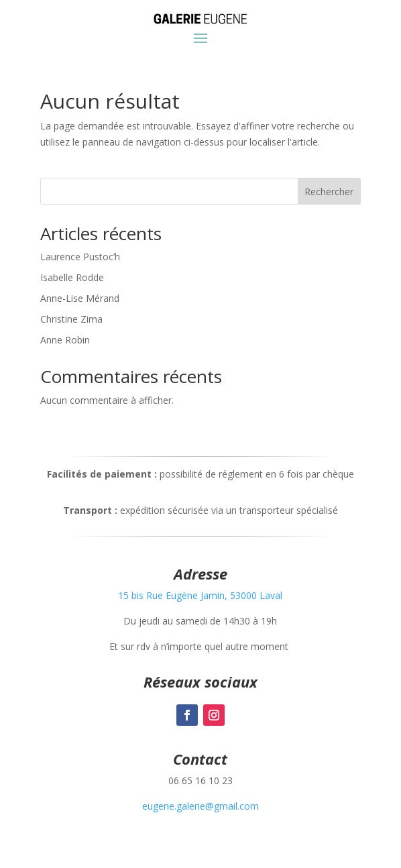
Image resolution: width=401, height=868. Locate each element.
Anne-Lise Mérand (80, 298)
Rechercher (329, 192)
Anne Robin (65, 340)
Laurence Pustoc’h (80, 257)
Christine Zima (71, 319)
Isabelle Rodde (72, 277)
